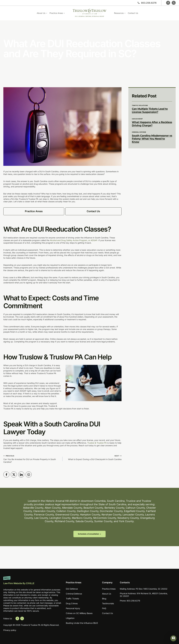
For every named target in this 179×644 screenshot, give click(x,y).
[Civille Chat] (174, 639)
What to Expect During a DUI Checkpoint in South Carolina (93, 457)
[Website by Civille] (32, 582)
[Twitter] (174, 3)
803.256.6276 (149, 3)
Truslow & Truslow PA (97, 443)
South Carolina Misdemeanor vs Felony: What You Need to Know (152, 139)
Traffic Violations (140, 105)
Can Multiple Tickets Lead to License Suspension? (150, 110)
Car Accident (137, 119)
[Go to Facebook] (17, 618)
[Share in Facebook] (6, 474)
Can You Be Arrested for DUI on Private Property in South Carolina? (32, 459)
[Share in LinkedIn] (21, 474)
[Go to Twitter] (22, 618)
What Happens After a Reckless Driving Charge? (152, 124)
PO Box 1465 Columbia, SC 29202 (152, 590)
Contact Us (133, 13)
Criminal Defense (139, 132)
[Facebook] (168, 3)
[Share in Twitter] (14, 474)
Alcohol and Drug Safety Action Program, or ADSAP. (74, 240)
